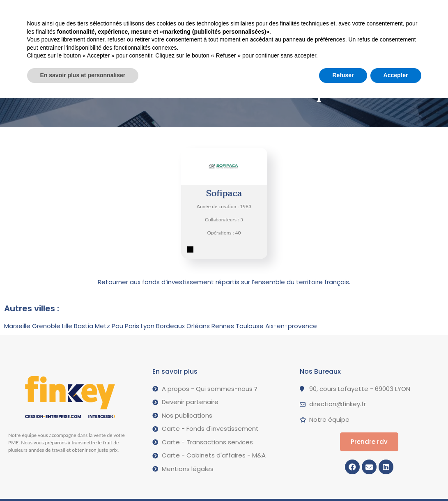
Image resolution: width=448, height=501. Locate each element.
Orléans (198, 326)
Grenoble (46, 326)
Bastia (84, 326)
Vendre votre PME (102, 12)
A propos (238, 12)
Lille (67, 326)
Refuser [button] (343, 478)
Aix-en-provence (291, 326)
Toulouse (250, 326)
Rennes (223, 326)
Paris (132, 326)
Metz (102, 326)
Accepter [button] (396, 478)
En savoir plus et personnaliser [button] (83, 478)
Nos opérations (176, 11)
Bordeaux (170, 326)
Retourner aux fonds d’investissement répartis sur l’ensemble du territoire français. (224, 282)
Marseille (17, 326)
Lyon (148, 326)
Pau (117, 326)
